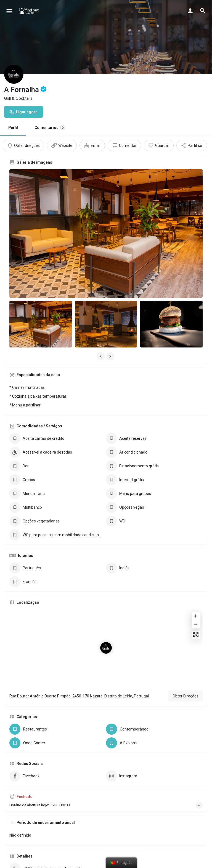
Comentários (50, 128)
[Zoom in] (196, 573)
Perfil (13, 128)
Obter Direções (185, 653)
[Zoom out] (196, 581)
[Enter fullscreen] (196, 592)
